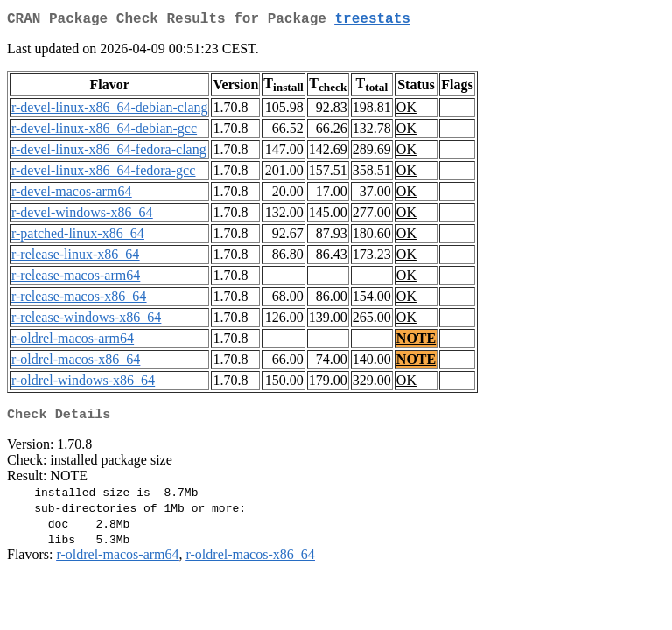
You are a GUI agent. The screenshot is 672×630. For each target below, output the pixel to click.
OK (406, 111)
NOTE (416, 342)
